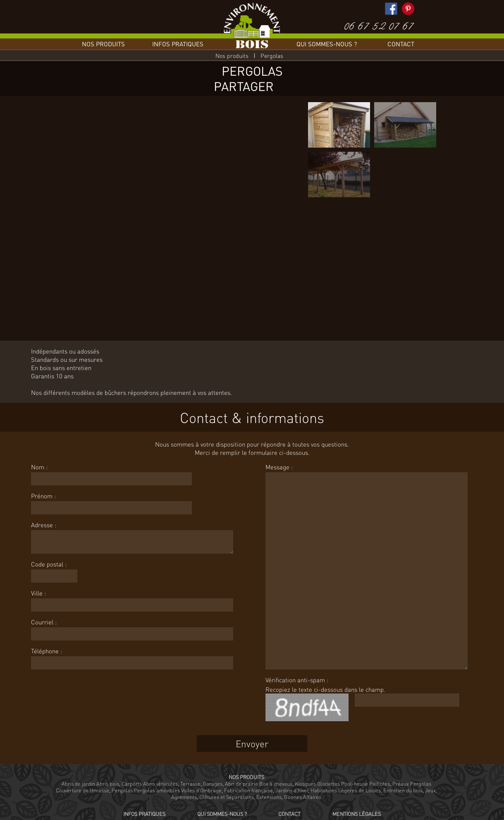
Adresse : (44, 525)
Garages (213, 784)
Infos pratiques (178, 44)
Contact (401, 44)
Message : (279, 467)
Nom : (39, 467)
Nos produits (103, 44)
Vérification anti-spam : (297, 680)
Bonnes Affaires (303, 797)
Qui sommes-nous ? (327, 44)
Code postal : (49, 564)
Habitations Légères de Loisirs (346, 790)
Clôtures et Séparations (227, 797)
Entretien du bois (403, 790)
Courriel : (44, 622)
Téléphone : (47, 651)
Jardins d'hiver (292, 790)
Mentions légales (357, 814)
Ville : (38, 593)
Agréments (184, 797)
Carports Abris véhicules (150, 784)
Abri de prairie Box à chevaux (259, 784)
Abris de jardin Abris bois (90, 784)
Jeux (430, 790)
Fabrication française (248, 790)
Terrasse (190, 784)
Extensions (269, 797)
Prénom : (43, 496)
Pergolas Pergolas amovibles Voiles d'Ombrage (167, 790)
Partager (244, 86)
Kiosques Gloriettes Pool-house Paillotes (342, 784)
